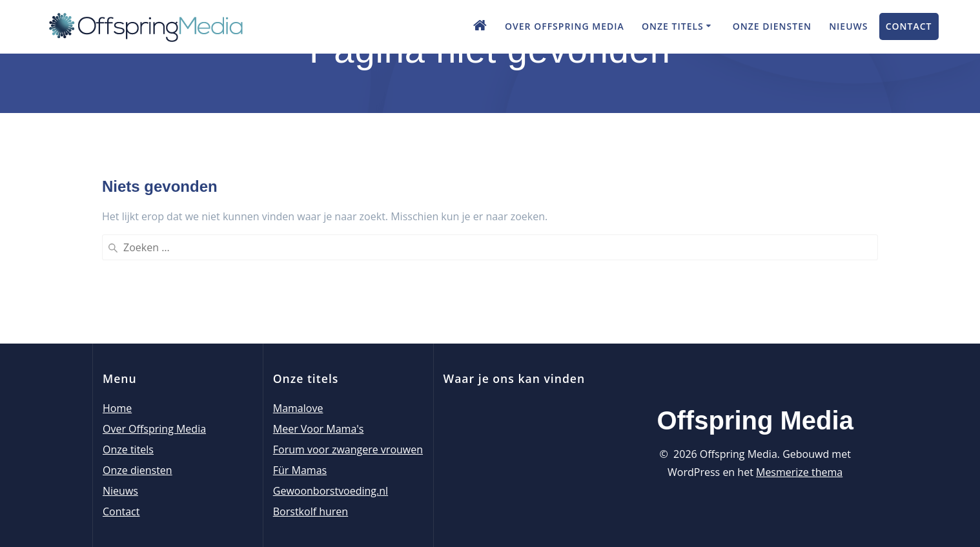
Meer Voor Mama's (319, 429)
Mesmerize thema (799, 472)
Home (117, 408)
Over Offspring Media (565, 26)
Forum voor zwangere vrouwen (348, 449)
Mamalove (298, 408)
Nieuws (848, 26)
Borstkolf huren (311, 511)
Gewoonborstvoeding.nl (331, 491)
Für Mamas (300, 470)
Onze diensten (772, 26)
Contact (909, 26)
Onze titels (673, 26)
